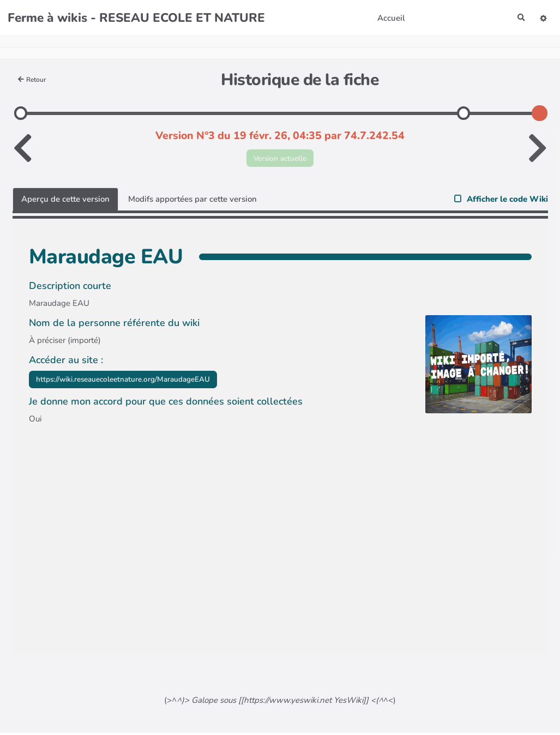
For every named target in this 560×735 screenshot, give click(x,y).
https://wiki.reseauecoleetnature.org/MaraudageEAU (135, 382)
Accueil (389, 18)
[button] (543, 18)
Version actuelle (280, 159)
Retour (34, 79)
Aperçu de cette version (65, 201)
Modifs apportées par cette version (192, 201)
